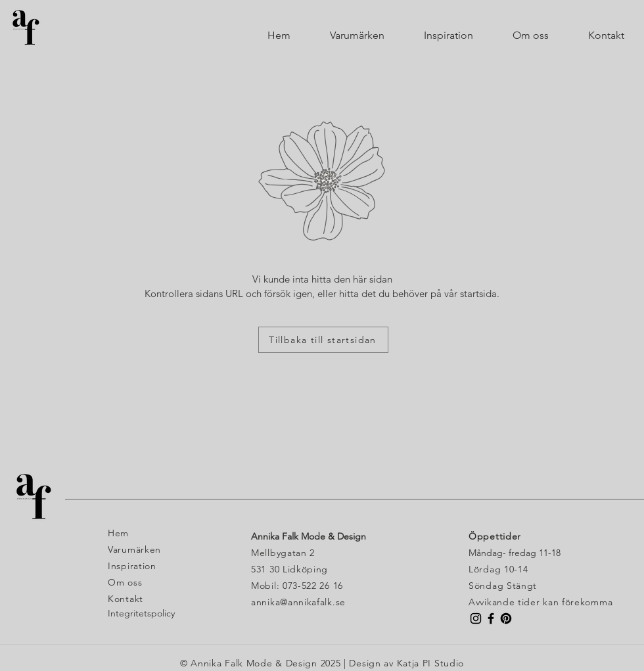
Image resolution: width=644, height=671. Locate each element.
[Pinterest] (506, 618)
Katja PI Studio (431, 663)
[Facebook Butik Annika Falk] (491, 618)
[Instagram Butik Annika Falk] (476, 618)
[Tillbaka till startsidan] (323, 340)
